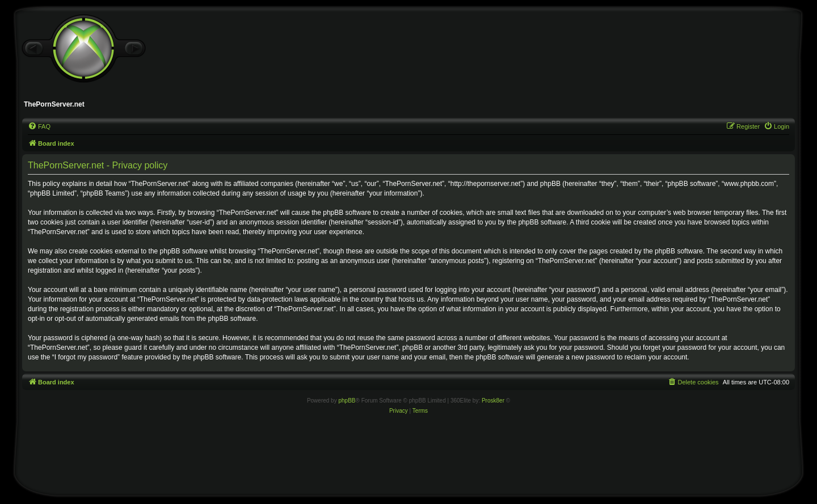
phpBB (347, 401)
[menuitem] (39, 126)
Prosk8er (493, 401)
